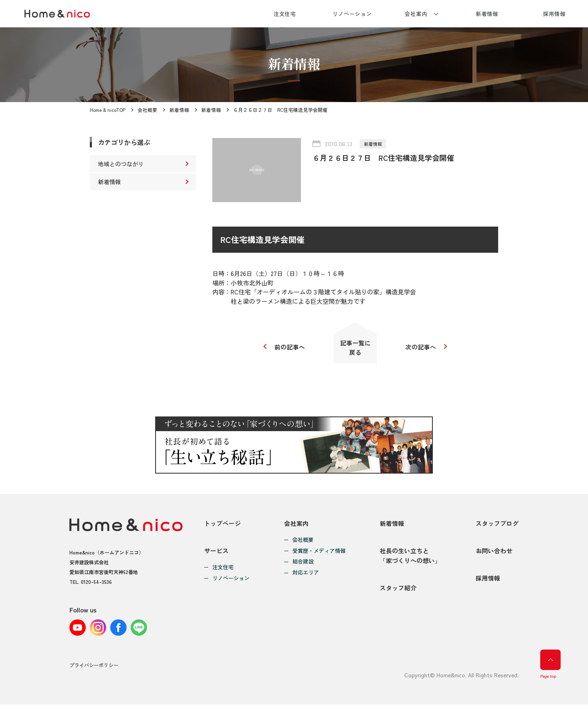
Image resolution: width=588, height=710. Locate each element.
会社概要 (148, 110)
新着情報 (487, 14)
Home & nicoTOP (108, 110)
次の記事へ (422, 348)
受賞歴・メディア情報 (319, 553)
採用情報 (555, 14)
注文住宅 (285, 14)
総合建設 (303, 564)
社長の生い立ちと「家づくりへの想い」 (410, 559)
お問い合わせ (494, 554)
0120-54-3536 (96, 584)
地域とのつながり (121, 164)
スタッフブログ (497, 525)
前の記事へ (289, 348)
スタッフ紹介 (398, 593)
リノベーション (352, 14)
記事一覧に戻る (355, 348)
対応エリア (306, 575)
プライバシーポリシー (94, 671)
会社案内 (416, 14)
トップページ (223, 525)
